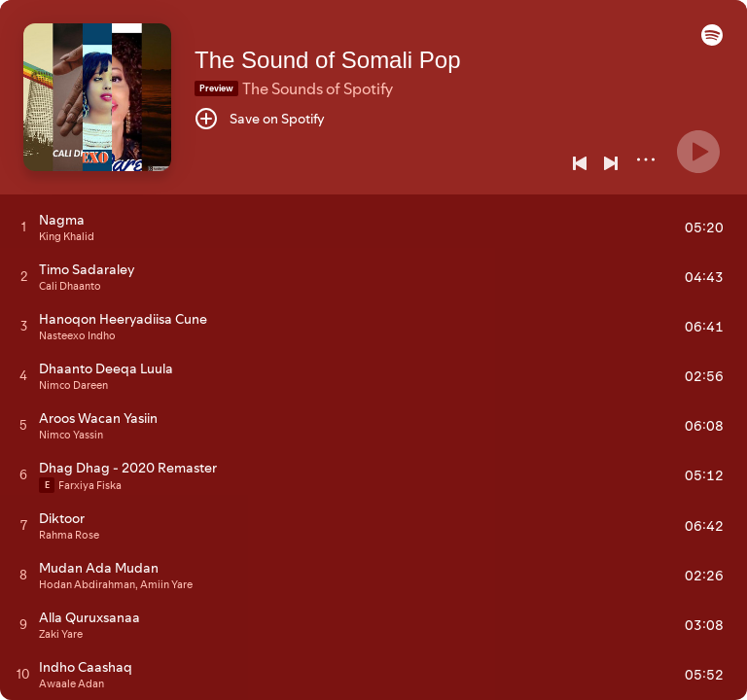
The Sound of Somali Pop (328, 60)
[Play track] (24, 227)
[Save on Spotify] (260, 119)
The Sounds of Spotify (318, 88)
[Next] (611, 163)
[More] (646, 159)
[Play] (698, 152)
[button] (712, 41)
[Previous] (580, 163)
